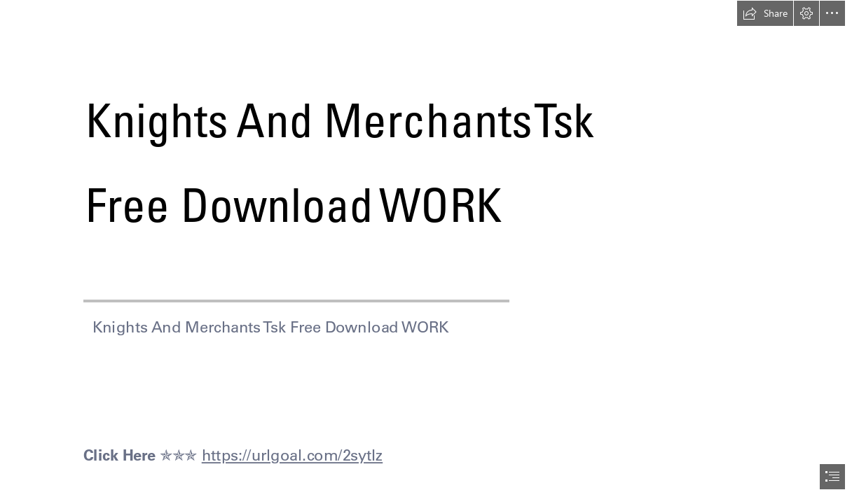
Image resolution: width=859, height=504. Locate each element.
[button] (765, 13)
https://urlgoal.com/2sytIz (292, 455)
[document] (429, 252)
